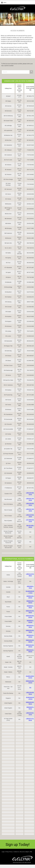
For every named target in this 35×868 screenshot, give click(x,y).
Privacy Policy (9, 852)
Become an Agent (24, 852)
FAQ (31, 852)
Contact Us (16, 852)
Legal (3, 852)
